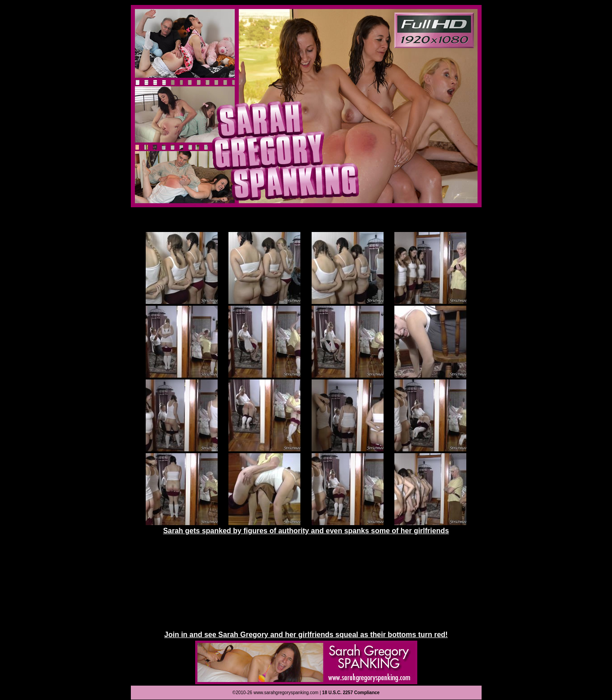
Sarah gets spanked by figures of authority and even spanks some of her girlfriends (306, 531)
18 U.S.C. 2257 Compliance (351, 693)
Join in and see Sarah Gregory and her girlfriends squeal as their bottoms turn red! (306, 635)
